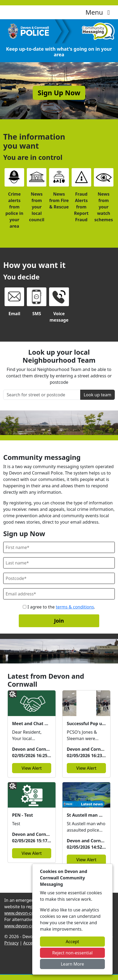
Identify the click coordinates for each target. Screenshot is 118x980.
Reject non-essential (73, 953)
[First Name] (59, 547)
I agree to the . (59, 607)
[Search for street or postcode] (42, 395)
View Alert (32, 768)
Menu (99, 12)
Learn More (73, 964)
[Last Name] (59, 563)
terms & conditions (75, 607)
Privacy (11, 943)
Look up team (97, 395)
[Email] (59, 594)
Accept (72, 942)
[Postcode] (59, 578)
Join (59, 621)
